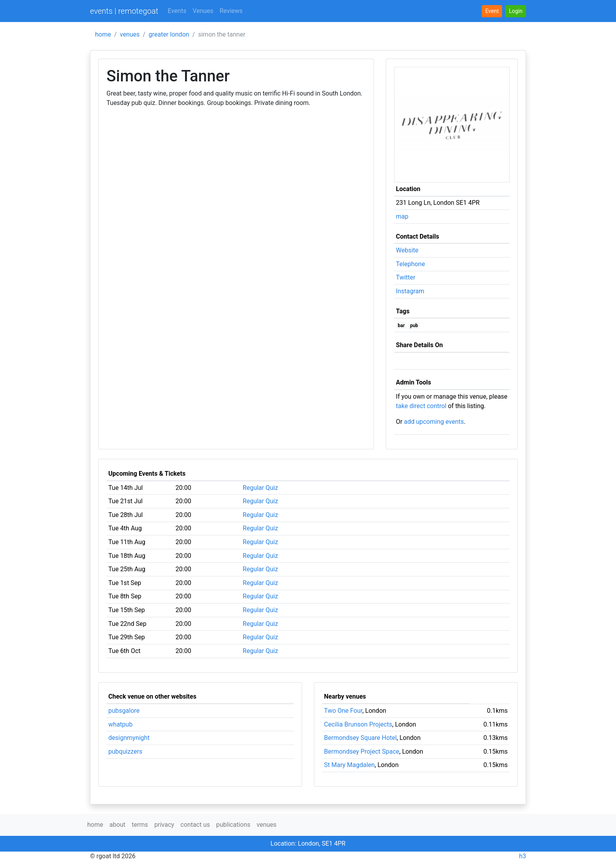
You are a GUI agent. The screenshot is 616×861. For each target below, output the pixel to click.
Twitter (406, 277)
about (117, 825)
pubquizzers (126, 752)
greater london (169, 34)
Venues (203, 11)
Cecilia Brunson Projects (358, 724)
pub (414, 326)
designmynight (129, 738)
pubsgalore (124, 711)
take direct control (421, 406)
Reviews (231, 11)
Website (407, 250)
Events (177, 11)
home (103, 34)
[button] (516, 11)
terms (140, 825)
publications (233, 825)
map (402, 216)
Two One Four (343, 711)
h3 (522, 856)
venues (130, 34)
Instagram (410, 291)
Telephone (411, 264)
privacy (164, 825)
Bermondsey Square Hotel (360, 738)
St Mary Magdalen (349, 765)
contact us (195, 825)
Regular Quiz (260, 488)
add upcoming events (434, 422)
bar (401, 326)
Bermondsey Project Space (362, 752)
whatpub (121, 724)
